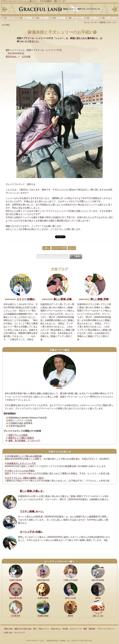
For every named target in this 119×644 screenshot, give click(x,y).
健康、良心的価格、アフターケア (24, 441)
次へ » (72, 248)
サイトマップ (20, 633)
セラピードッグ (76, 629)
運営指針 (92, 629)
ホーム (11, 18)
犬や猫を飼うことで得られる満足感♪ (25, 456)
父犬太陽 (26, 57)
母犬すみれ (12, 57)
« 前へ (46, 248)
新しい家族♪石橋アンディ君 (69, 299)
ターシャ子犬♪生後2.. (31, 532)
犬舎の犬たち (56, 629)
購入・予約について (41, 629)
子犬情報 (27, 18)
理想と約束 (8, 629)
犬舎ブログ (59, 269)
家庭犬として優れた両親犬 (21, 438)
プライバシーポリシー (106, 629)
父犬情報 (61, 18)
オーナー (95, 22)
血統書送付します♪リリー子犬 (21, 463)
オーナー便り (77, 19)
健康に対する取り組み (23, 629)
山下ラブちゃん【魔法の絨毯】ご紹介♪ (26, 478)
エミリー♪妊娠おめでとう (30, 299)
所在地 (65, 629)
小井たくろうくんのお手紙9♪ (21, 471)
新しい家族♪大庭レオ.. (32, 491)
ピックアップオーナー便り (59, 562)
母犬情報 (44, 18)
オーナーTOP (59, 248)
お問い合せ (111, 18)
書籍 (85, 629)
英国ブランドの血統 (18, 435)
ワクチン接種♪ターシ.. (32, 511)
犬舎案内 (94, 18)
